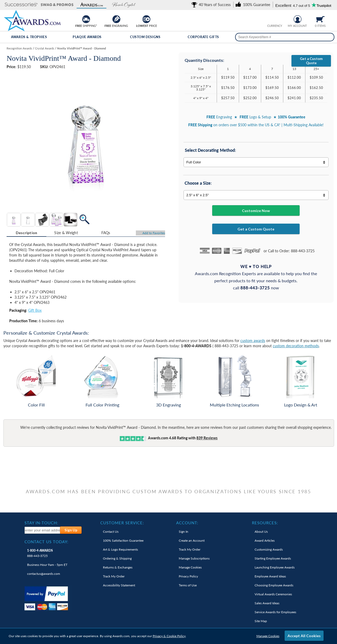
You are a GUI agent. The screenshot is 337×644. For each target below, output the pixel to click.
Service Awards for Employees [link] (275, 612)
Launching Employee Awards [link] (275, 567)
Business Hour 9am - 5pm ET (47, 565)
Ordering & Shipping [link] (117, 558)
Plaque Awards (87, 37)
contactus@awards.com (44, 574)
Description (27, 233)
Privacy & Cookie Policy (169, 636)
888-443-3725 (40, 553)
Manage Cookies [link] (190, 567)
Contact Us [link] (111, 532)
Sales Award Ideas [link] (267, 603)
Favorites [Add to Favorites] (154, 233)
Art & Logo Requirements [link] (120, 549)
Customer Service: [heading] (122, 523)
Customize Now (256, 211)
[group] (275, 19)
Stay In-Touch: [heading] (41, 523)
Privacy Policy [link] (188, 576)
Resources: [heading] (265, 523)
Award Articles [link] (265, 540)
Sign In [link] (184, 532)
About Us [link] (261, 532)
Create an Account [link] (192, 540)
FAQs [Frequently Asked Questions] (106, 233)
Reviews (207, 438)
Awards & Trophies (29, 37)
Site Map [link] (261, 621)
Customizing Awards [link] (269, 549)
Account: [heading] (187, 523)
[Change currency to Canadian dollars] (279, 19)
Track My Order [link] (114, 576)
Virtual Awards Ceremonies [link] (273, 594)
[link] (212, 5)
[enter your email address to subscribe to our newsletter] (43, 530)
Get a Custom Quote (311, 61)
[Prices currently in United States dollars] (271, 19)
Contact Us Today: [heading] (46, 542)
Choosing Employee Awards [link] (274, 585)
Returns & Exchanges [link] (118, 567)
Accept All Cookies (304, 636)
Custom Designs (145, 37)
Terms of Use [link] (188, 585)
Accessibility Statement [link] (119, 585)
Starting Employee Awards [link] (273, 558)
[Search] (329, 37)
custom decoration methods (296, 346)
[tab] (26, 233)
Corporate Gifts (203, 37)
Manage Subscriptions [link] (194, 558)
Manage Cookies (268, 636)
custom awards (253, 341)
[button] (21, 5)
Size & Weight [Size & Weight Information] (66, 233)
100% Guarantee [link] (123, 540)
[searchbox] (285, 37)
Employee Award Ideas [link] (270, 576)
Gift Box (35, 310)
